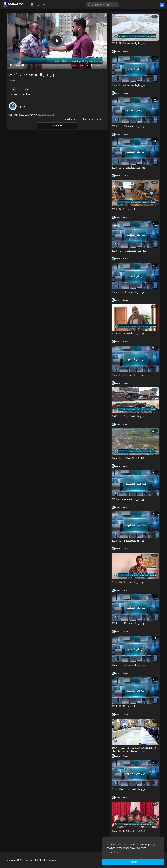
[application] (57, 41)
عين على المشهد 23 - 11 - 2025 (128, 706)
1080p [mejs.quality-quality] (98, 65)
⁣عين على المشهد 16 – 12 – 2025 (129, 292)
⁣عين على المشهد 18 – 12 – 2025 (129, 251)
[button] (57, 41)
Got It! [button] (133, 862)
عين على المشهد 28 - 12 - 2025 (129, 85)
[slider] (46, 65)
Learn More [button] (114, 852)
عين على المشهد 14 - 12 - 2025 (129, 334)
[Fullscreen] (103, 65)
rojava (21, 106)
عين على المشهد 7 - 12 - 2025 (128, 458)
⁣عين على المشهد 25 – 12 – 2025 (129, 126)
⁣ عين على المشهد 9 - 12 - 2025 (128, 416)
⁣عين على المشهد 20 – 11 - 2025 (129, 789)
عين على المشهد (46, 115)
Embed (28, 91)
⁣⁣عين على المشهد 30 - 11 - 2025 (128, 582)
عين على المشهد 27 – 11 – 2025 (129, 624)
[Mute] (92, 65)
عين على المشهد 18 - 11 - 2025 (128, 831)
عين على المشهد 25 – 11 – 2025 (129, 665)
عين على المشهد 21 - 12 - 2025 (128, 209)
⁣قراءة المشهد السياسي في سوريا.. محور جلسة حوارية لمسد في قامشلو (134, 749)
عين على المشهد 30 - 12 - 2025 (129, 43)
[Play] (11, 65)
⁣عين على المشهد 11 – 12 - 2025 (128, 375)
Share (15, 91)
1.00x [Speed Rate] (81, 65)
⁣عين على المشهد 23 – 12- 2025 (129, 168)
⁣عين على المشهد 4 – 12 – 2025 (129, 499)
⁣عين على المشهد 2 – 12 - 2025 (128, 541)
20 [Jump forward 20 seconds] (86, 65)
